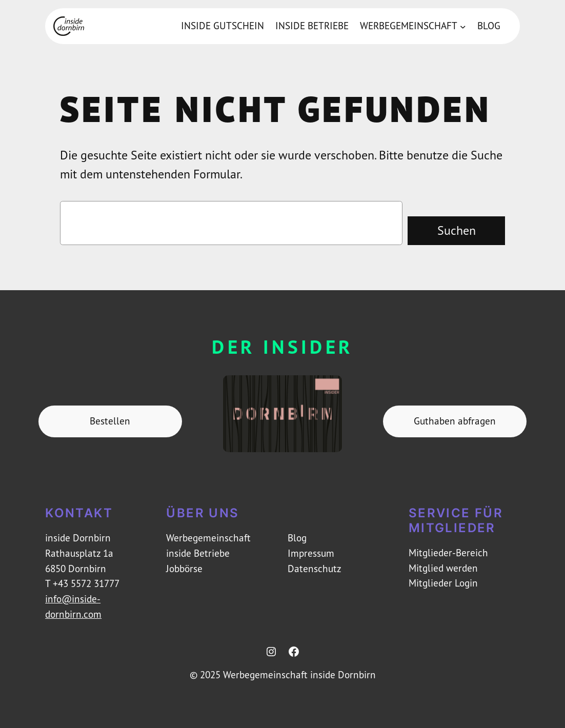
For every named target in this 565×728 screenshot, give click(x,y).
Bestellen (110, 421)
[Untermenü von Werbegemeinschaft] (463, 26)
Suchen (457, 230)
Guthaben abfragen (455, 421)
